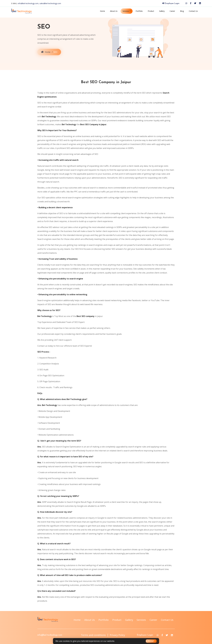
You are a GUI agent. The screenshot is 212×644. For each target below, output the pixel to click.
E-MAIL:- (36, 3)
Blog (182, 11)
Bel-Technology (49, 117)
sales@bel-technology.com (50, 3)
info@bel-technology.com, (29, 3)
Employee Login (171, 3)
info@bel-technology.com (50, 640)
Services (126, 11)
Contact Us (193, 11)
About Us (114, 11)
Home (102, 11)
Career (172, 11)
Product (151, 11)
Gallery (162, 11)
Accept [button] (151, 641)
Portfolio (139, 11)
